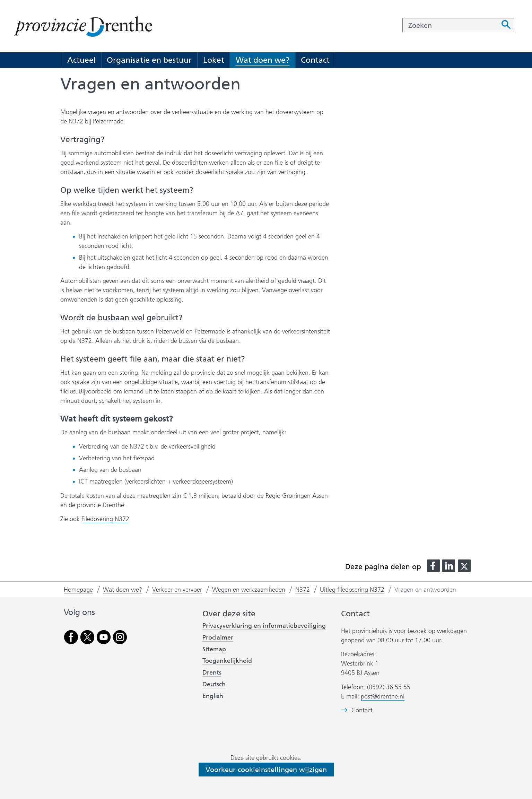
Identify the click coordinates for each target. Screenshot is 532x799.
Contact (315, 60)
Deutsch (214, 684)
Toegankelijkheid (227, 661)
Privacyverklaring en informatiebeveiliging (264, 626)
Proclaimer (218, 637)
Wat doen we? (263, 60)
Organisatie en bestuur (149, 60)
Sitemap (214, 649)
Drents (212, 672)
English (213, 696)
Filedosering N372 (105, 519)
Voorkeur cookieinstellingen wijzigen (266, 770)
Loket (214, 60)
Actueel (81, 60)
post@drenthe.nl (383, 696)
